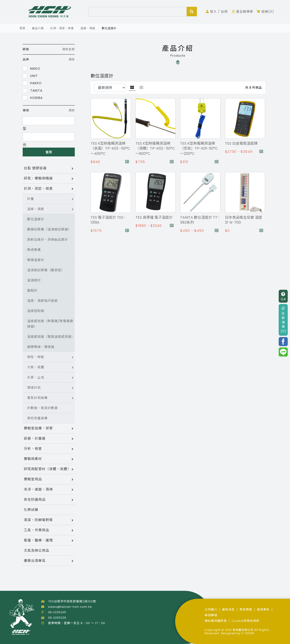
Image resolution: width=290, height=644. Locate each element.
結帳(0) (265, 12)
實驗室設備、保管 (38, 428)
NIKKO (31, 68)
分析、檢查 (33, 449)
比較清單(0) (283, 320)
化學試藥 (31, 510)
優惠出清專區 (35, 561)
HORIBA (33, 98)
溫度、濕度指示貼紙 (42, 301)
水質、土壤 (36, 377)
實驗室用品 (33, 479)
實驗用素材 (33, 459)
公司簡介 (211, 609)
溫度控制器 (36, 311)
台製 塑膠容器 (35, 168)
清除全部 (68, 49)
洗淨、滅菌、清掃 (38, 489)
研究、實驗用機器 (38, 178)
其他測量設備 (37, 418)
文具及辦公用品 (36, 550)
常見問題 (246, 609)
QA (283, 297)
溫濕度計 (34, 280)
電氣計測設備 (37, 398)
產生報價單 (243, 12)
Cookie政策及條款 (245, 621)
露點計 (32, 290)
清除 (72, 59)
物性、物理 (36, 357)
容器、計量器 (35, 438)
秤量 (31, 199)
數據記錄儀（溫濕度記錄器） (49, 229)
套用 (49, 152)
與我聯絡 (211, 615)
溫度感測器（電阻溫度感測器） (51, 337)
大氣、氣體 (36, 367)
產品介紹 (38, 28)
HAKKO (32, 83)
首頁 (22, 28)
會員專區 (263, 609)
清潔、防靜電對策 (38, 520)
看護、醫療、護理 (38, 540)
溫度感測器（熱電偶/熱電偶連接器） (50, 324)
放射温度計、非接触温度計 (48, 239)
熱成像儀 (34, 250)
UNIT (30, 76)
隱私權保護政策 (216, 621)
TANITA (33, 90)
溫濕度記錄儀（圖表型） (46, 270)
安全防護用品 (35, 499)
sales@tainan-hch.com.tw (70, 607)
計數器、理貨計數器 (42, 408)
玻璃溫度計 (36, 260)
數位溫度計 (36, 219)
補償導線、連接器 (41, 347)
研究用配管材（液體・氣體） (47, 469)
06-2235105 (57, 612)
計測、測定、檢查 (62, 28)
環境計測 (34, 388)
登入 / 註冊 (217, 12)
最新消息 (228, 609)
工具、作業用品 (36, 530)
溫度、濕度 (88, 28)
